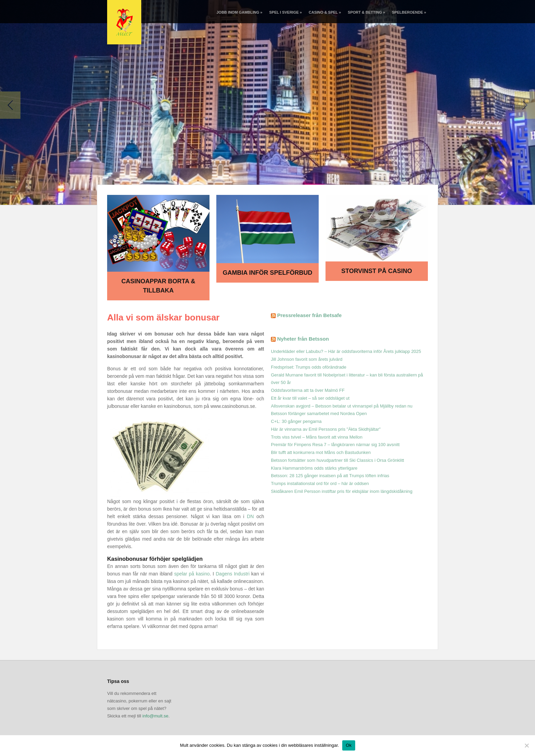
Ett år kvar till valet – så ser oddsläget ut (310, 398)
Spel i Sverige (286, 12)
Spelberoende (409, 12)
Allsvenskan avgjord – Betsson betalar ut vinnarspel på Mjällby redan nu (342, 406)
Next (525, 105)
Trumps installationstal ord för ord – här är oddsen (320, 483)
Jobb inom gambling (239, 12)
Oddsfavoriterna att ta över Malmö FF (308, 390)
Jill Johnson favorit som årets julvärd (307, 359)
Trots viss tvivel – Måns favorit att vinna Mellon (317, 437)
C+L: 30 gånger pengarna (296, 421)
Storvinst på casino (377, 271)
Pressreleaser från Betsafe (309, 315)
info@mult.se (155, 716)
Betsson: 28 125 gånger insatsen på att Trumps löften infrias (330, 476)
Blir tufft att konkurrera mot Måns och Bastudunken (321, 452)
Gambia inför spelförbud (267, 273)
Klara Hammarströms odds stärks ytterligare (314, 468)
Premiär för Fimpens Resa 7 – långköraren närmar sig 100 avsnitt (335, 445)
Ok (349, 745)
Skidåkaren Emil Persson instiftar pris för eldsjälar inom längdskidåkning (342, 491)
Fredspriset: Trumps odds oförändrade (309, 367)
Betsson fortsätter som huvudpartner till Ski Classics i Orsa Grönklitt (337, 460)
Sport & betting (366, 12)
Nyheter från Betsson (303, 339)
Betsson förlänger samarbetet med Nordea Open (319, 413)
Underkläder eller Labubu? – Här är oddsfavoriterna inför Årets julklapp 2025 (346, 351)
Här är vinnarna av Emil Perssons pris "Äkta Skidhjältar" (326, 429)
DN (250, 516)
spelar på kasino (192, 574)
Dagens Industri (233, 574)
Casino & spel (325, 12)
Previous (10, 105)
